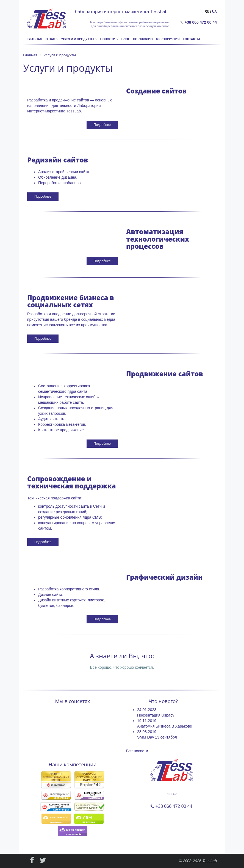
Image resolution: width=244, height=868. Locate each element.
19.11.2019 (147, 721)
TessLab (210, 861)
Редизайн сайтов (58, 160)
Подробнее (102, 125)
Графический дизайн (164, 577)
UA (214, 12)
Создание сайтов (156, 91)
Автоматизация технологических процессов (158, 239)
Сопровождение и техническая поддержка (72, 482)
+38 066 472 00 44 (202, 22)
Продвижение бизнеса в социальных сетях (71, 301)
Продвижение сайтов (165, 374)
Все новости (137, 751)
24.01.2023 (147, 710)
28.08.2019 (147, 732)
